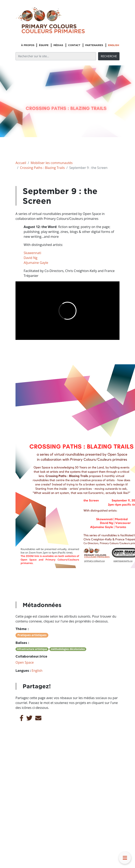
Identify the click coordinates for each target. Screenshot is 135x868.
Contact (74, 45)
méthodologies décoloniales (68, 649)
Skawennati (32, 253)
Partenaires (94, 45)
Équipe (44, 45)
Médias (58, 45)
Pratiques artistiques (32, 635)
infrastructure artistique (32, 649)
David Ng (30, 258)
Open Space (25, 662)
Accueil (21, 163)
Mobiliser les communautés (52, 163)
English (114, 45)
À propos (28, 45)
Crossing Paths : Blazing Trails (42, 168)
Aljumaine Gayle (36, 263)
